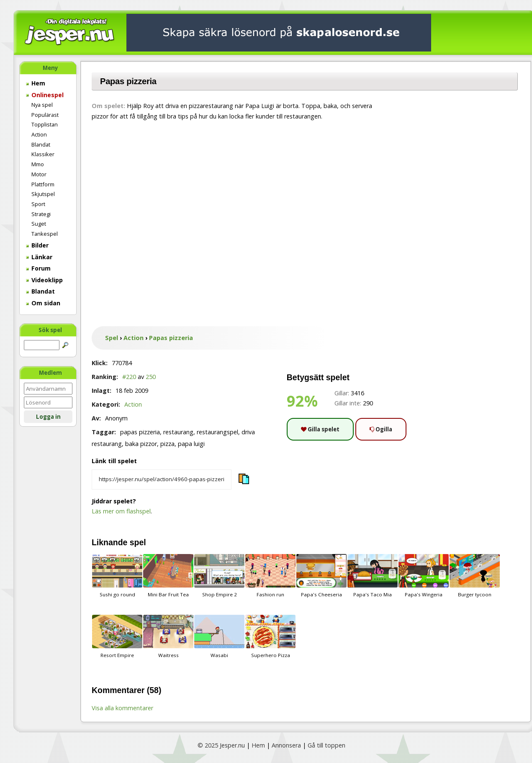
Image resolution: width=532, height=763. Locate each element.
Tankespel (45, 234)
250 (151, 377)
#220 (129, 377)
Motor (39, 174)
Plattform (43, 184)
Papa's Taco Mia (373, 576)
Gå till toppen (326, 745)
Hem (36, 83)
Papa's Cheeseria (321, 576)
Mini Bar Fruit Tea (168, 576)
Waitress (168, 637)
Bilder (37, 245)
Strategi (41, 214)
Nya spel (42, 105)
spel (138, 542)
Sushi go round (117, 576)
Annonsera (286, 745)
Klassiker (43, 154)
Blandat (41, 144)
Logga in (48, 417)
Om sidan (43, 303)
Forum (38, 268)
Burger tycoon (475, 576)
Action (39, 134)
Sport (38, 204)
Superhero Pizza (270, 637)
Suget (39, 224)
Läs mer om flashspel (121, 511)
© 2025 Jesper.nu (221, 745)
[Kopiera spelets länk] (162, 479)
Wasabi (219, 637)
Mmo (38, 164)
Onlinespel (45, 95)
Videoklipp (44, 280)
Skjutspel (43, 194)
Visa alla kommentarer (122, 708)
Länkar (39, 257)
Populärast (45, 115)
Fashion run (270, 576)
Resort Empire (117, 637)
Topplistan (45, 124)
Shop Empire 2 (219, 576)
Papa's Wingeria (424, 576)
